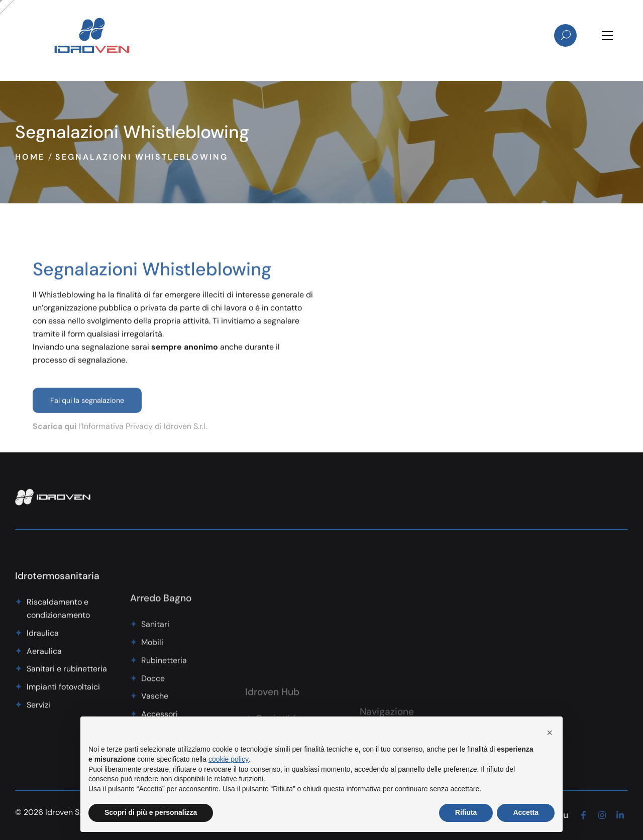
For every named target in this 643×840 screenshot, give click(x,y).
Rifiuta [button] (466, 812)
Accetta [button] (526, 812)
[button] (550, 733)
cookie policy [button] (229, 759)
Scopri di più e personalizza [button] (151, 812)
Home (30, 157)
